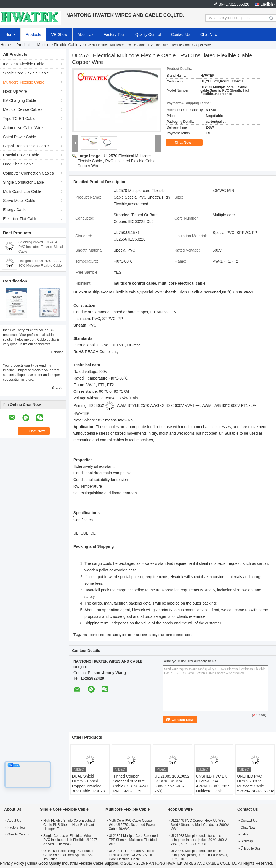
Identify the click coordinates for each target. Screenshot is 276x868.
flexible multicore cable (139, 635)
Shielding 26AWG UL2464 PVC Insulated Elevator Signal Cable (41, 247)
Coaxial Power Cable (21, 155)
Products (33, 34)
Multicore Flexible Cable (58, 45)
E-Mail (245, 834)
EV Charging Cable (20, 100)
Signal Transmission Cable (26, 146)
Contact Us (181, 34)
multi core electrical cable (101, 635)
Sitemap (247, 841)
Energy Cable (15, 210)
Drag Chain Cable (18, 164)
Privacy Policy (12, 863)
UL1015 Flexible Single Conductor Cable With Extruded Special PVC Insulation (68, 855)
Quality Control (148, 34)
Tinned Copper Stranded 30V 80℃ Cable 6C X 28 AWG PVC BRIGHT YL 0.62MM (131, 786)
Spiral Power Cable (20, 137)
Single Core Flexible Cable (26, 73)
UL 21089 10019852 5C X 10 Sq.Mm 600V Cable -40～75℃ (172, 784)
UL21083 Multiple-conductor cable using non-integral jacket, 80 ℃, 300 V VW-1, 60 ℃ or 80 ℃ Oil (199, 840)
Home (10, 34)
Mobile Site (250, 848)
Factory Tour (115, 34)
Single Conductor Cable (23, 182)
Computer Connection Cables (28, 173)
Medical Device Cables (23, 109)
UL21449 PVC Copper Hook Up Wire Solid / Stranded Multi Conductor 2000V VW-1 (200, 825)
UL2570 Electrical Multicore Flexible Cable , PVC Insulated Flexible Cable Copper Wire (116, 161)
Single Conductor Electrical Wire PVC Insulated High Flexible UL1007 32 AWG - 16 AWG (70, 840)
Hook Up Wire (15, 91)
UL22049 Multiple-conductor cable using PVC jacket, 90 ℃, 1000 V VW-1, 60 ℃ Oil (200, 855)
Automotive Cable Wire (23, 128)
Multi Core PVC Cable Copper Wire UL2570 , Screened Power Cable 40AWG (132, 825)
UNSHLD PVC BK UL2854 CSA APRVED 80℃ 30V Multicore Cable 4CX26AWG (213, 786)
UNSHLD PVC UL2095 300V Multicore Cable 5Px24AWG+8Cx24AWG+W (256, 784)
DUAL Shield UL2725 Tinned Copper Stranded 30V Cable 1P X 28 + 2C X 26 (88, 786)
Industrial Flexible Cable (24, 64)
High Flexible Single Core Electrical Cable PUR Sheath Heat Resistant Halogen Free (69, 825)
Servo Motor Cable (19, 201)
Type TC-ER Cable (19, 119)
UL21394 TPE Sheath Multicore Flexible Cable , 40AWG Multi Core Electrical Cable (132, 855)
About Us (86, 34)
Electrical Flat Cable (20, 219)
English (267, 4)
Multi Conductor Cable (22, 191)
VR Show (59, 34)
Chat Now (209, 34)
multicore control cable (175, 635)
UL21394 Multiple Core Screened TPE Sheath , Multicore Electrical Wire (133, 840)
